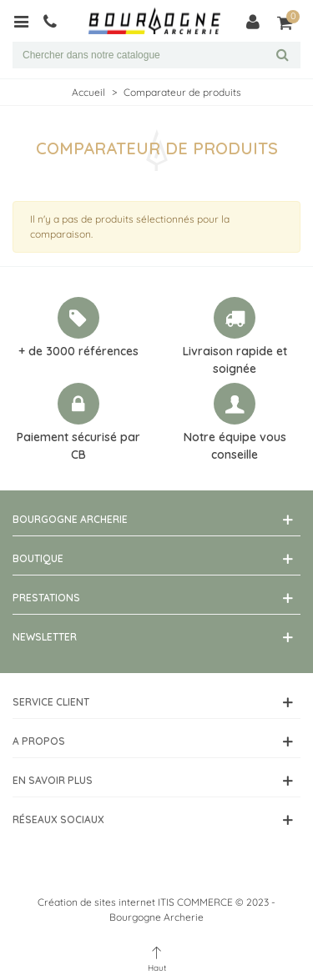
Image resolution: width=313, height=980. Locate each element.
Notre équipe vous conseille (235, 446)
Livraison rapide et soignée (235, 360)
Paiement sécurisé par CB (78, 446)
